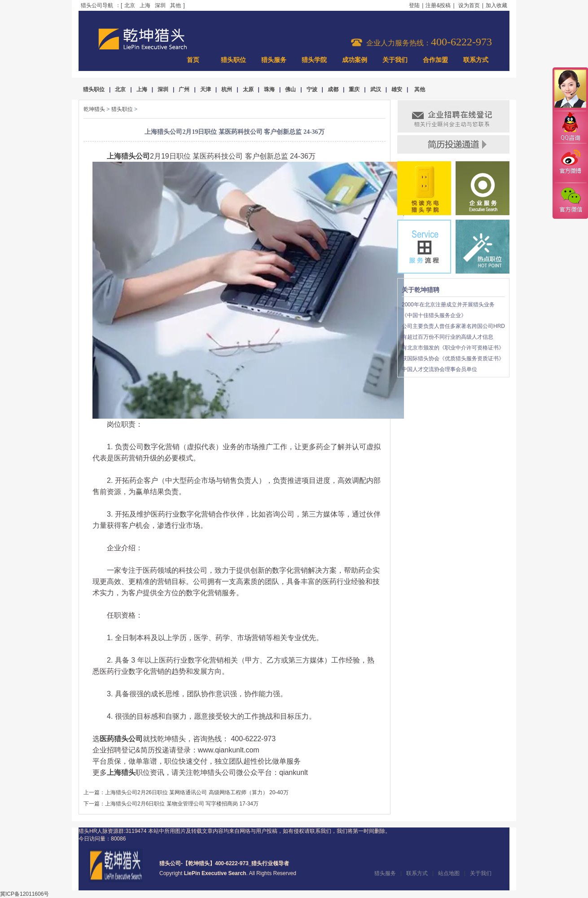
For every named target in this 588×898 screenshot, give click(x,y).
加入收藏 (496, 5)
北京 (130, 5)
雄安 (397, 89)
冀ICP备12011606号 (24, 894)
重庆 (354, 89)
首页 (193, 60)
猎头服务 (274, 60)
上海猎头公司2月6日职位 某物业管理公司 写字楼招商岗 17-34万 (182, 804)
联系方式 (476, 60)
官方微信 (570, 200)
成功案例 (355, 60)
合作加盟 (435, 60)
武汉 (376, 89)
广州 (184, 89)
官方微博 (570, 163)
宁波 (312, 89)
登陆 (414, 5)
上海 (145, 5)
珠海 (269, 89)
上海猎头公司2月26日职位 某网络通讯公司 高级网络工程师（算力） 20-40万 (197, 792)
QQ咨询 (570, 127)
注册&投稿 (438, 5)
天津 (206, 89)
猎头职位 (233, 60)
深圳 (160, 5)
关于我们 (395, 60)
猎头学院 (314, 60)
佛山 (290, 89)
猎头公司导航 (97, 5)
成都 (333, 89)
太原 (248, 89)
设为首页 (469, 5)
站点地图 (449, 873)
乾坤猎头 (94, 109)
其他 (176, 5)
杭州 (227, 89)
